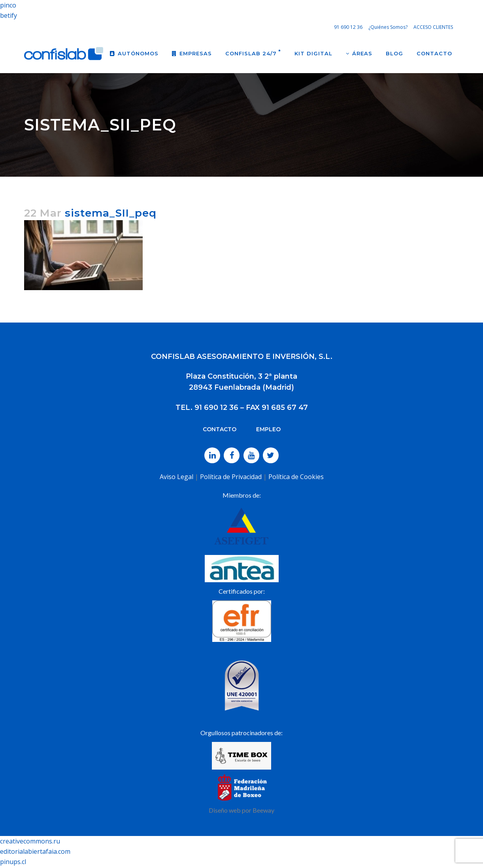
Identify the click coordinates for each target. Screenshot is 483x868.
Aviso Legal (176, 477)
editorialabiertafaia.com (35, 851)
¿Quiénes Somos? (388, 27)
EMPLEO (268, 429)
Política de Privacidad (231, 477)
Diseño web (225, 810)
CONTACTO (220, 429)
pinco (8, 5)
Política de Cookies (296, 477)
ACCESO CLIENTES (433, 27)
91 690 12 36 (348, 27)
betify (8, 15)
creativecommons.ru (30, 841)
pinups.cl (13, 862)
